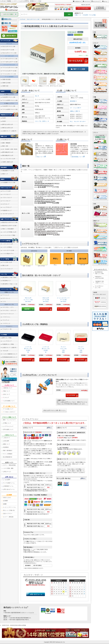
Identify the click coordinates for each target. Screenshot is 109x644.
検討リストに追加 (78, 69)
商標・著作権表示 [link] (8, 451)
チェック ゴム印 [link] (6, 191)
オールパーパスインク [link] (8, 314)
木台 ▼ (37, 96)
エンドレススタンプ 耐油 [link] (9, 235)
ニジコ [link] (4, 301)
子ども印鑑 (92, 15)
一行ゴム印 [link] (5, 351)
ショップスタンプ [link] (7, 207)
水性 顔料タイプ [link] (6, 281)
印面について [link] (6, 391)
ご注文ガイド (78, 1)
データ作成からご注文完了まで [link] (9, 412)
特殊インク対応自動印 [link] (8, 229)
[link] (28, 296)
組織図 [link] (5, 504)
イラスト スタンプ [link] (7, 198)
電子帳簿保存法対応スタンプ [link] (10, 357)
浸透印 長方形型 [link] (6, 79)
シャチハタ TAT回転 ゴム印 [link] (9, 232)
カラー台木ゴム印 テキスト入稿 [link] (10, 59)
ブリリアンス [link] (6, 320)
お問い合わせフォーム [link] (9, 489)
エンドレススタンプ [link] (7, 269)
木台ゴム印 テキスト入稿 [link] (9, 46)
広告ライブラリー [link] (8, 514)
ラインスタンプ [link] (6, 201)
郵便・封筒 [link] (5, 146)
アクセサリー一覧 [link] (7, 329)
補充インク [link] (5, 174)
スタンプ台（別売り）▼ (42, 121)
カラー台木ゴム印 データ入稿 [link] (10, 62)
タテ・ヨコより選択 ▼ (76, 108)
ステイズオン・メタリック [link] (9, 310)
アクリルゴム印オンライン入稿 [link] (9, 74)
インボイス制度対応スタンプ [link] (10, 354)
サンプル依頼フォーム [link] (9, 483)
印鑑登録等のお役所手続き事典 (99, 277)
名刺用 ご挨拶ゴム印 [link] (8, 162)
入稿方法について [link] (8, 388)
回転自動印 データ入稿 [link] (8, 171)
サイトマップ (96, 1)
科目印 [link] (4, 121)
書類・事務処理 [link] (6, 143)
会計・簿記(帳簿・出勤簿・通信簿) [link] (10, 149)
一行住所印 (85, 15)
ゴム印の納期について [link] (9, 401)
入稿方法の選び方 (9, 36)
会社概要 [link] (5, 501)
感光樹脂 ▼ (73, 101)
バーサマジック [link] (6, 323)
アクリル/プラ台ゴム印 (9, 65)
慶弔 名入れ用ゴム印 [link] (8, 124)
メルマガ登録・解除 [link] (8, 468)
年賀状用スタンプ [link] (7, 211)
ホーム (105, 1)
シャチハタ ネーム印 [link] (8, 244)
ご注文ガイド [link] (6, 438)
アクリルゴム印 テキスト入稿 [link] (10, 68)
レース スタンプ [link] (6, 194)
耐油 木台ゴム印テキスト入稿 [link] (10, 222)
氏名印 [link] (4, 118)
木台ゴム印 (9, 44)
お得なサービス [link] (7, 472)
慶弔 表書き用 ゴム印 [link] (8, 152)
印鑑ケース (78, 15)
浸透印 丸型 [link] (5, 86)
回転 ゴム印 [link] (5, 265)
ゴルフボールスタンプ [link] (8, 214)
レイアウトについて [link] (8, 426)
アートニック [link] (6, 295)
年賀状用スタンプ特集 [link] (8, 344)
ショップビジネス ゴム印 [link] (9, 159)
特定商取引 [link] (6, 447)
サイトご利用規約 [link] (8, 454)
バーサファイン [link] (6, 317)
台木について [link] (6, 394)
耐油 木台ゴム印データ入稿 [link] (9, 226)
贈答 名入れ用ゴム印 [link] (8, 128)
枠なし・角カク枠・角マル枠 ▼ (78, 122)
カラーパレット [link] (6, 298)
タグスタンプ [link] (6, 204)
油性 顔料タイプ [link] (9, 277)
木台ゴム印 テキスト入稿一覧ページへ (54, 410)
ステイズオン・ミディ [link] (8, 307)
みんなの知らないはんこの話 (99, 287)
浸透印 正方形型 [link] (6, 83)
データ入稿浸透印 (9, 77)
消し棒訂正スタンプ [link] (7, 140)
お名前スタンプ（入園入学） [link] (10, 131)
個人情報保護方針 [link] (8, 457)
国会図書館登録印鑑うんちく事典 (99, 273)
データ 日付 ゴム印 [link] (7, 262)
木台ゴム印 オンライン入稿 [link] (9, 53)
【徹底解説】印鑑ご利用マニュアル (99, 282)
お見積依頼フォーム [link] (8, 486)
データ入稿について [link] (8, 409)
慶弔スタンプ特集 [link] (7, 338)
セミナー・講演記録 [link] (8, 517)
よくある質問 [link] (6, 480)
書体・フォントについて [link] (9, 420)
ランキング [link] (6, 397)
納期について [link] (6, 444)
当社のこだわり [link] (7, 498)
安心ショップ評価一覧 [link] (9, 510)
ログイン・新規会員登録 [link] (9, 465)
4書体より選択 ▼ (75, 111)
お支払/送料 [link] (6, 441)
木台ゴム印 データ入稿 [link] (8, 50)
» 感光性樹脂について (77, 157)
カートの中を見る (83, 8)
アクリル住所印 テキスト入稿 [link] (10, 100)
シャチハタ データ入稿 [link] (8, 250)
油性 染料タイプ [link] (10, 284)
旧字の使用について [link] (8, 429)
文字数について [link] (7, 423)
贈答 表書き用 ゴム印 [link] (8, 155)
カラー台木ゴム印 (9, 56)
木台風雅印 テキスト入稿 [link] (9, 182)
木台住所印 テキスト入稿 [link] (9, 97)
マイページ (87, 1)
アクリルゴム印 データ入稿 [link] (9, 71)
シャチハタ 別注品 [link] (7, 247)
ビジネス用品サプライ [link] (8, 254)
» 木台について (40, 157)
